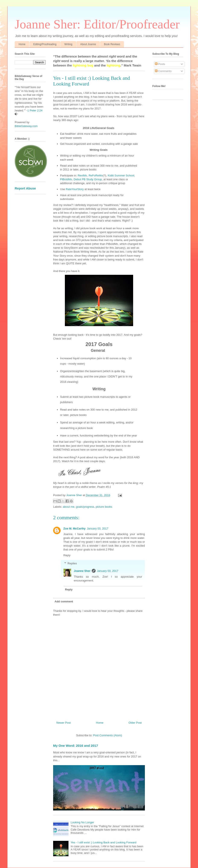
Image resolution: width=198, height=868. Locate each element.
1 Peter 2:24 (35, 110)
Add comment (64, 601)
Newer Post (63, 723)
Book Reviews (112, 44)
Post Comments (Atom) (107, 735)
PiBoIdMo (66, 179)
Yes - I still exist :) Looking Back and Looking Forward (103, 842)
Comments (163, 71)
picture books (104, 507)
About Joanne (88, 44)
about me (69, 507)
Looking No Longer (82, 822)
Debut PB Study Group (88, 179)
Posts (160, 64)
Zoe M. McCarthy (74, 529)
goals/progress (85, 507)
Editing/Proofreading (45, 44)
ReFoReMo (96, 175)
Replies (72, 563)
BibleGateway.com (26, 126)
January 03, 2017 (98, 529)
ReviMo (82, 175)
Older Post (135, 723)
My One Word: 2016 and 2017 (76, 746)
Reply (67, 555)
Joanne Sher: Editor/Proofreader (97, 24)
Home (22, 44)
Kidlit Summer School (121, 175)
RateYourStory (75, 189)
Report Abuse (25, 188)
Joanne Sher (82, 571)
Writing (68, 44)
